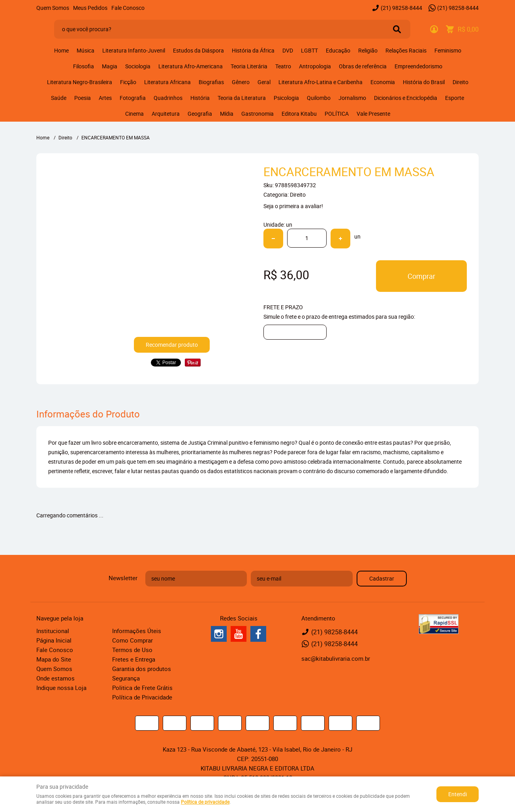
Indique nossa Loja (61, 688)
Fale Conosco (128, 8)
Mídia (227, 114)
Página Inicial (54, 640)
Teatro (283, 66)
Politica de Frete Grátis (142, 688)
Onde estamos (55, 678)
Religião (368, 50)
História (200, 98)
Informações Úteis (137, 631)
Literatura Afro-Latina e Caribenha (320, 82)
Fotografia (133, 98)
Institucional (53, 631)
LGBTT (309, 50)
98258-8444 (401, 8)
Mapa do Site (54, 659)
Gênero (241, 82)
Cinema (134, 114)
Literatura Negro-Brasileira (80, 82)
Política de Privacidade (142, 697)
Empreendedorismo (418, 66)
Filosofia (84, 66)
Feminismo (448, 50)
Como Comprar (133, 640)
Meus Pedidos (90, 8)
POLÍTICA (337, 114)
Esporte (455, 98)
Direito (460, 82)
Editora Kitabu (299, 114)
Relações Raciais (406, 50)
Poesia (83, 98)
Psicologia (286, 98)
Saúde (59, 98)
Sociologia (138, 66)
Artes (105, 98)
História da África (253, 50)
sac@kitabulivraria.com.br (336, 658)
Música (86, 50)
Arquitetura (166, 114)
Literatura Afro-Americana (191, 66)
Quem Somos (53, 8)
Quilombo (319, 98)
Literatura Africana (167, 82)
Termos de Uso (132, 650)
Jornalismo (352, 98)
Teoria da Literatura (242, 98)
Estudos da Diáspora (198, 50)
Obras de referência (363, 66)
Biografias (211, 82)
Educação (338, 50)
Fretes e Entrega (134, 659)
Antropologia (315, 66)
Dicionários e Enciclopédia (406, 98)
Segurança (126, 678)
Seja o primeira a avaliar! (293, 206)
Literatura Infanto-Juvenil (134, 50)
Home (61, 50)
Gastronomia (257, 114)
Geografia (200, 114)
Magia (110, 66)
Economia (383, 82)
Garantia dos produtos (142, 669)
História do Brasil (424, 82)
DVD (288, 50)
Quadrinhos (168, 98)
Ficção (128, 82)
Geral (264, 82)
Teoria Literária (249, 66)
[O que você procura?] (397, 29)
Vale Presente (373, 114)
